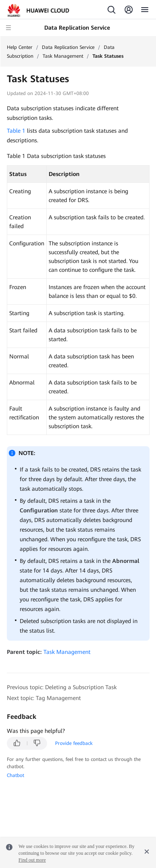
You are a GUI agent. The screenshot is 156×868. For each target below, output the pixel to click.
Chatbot (15, 775)
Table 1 (16, 131)
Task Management (63, 56)
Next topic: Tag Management (44, 698)
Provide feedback (74, 743)
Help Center (20, 47)
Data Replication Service (68, 47)
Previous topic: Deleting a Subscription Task (62, 687)
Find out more (32, 860)
